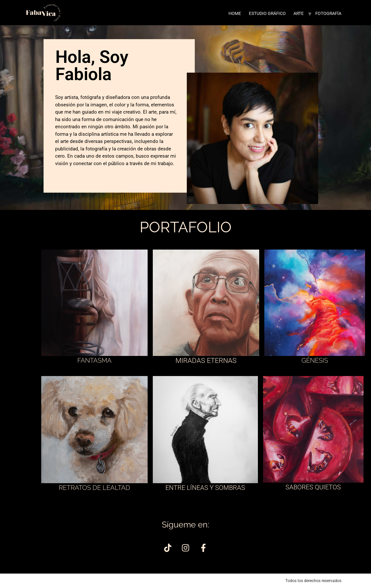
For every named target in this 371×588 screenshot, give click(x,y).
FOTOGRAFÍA (328, 13)
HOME (235, 13)
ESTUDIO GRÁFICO (267, 13)
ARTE (299, 13)
